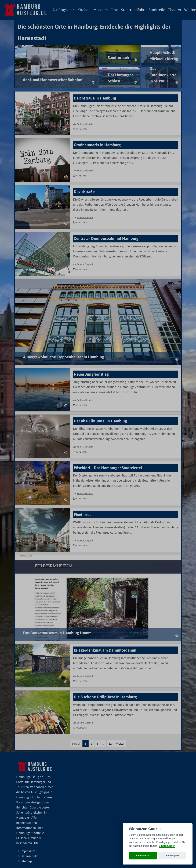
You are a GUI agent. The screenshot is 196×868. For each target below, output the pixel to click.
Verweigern (173, 856)
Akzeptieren (143, 856)
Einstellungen (167, 846)
